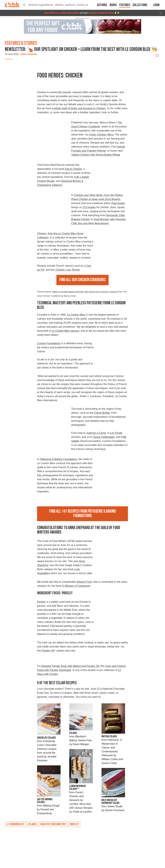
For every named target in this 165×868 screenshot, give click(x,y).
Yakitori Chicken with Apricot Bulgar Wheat (96, 155)
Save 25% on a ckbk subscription (62, 13)
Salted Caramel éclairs (45, 801)
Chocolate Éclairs (46, 738)
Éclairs (73, 733)
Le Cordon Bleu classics (66, 331)
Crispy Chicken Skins (101, 135)
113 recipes (89, 207)
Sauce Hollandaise (104, 437)
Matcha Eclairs (109, 736)
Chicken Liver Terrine (68, 270)
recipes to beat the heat (101, 13)
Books (113, 5)
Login (156, 5)
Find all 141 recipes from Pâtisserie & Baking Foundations (83, 514)
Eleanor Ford (84, 582)
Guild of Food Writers (53, 824)
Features (125, 5)
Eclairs (32, 824)
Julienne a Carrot (96, 433)
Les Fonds (116, 433)
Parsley (41, 602)
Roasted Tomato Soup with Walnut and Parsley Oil (70, 666)
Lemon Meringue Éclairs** (78, 788)
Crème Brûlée (102, 413)
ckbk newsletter (29, 54)
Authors (102, 5)
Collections (140, 5)
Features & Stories (21, 43)
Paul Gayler (118, 203)
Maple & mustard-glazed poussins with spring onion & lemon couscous (85, 292)
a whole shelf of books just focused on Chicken (79, 108)
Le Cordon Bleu (76, 315)
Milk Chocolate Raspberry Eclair (110, 802)
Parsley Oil (48, 651)
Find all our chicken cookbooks (82, 280)
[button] (24, 5)
